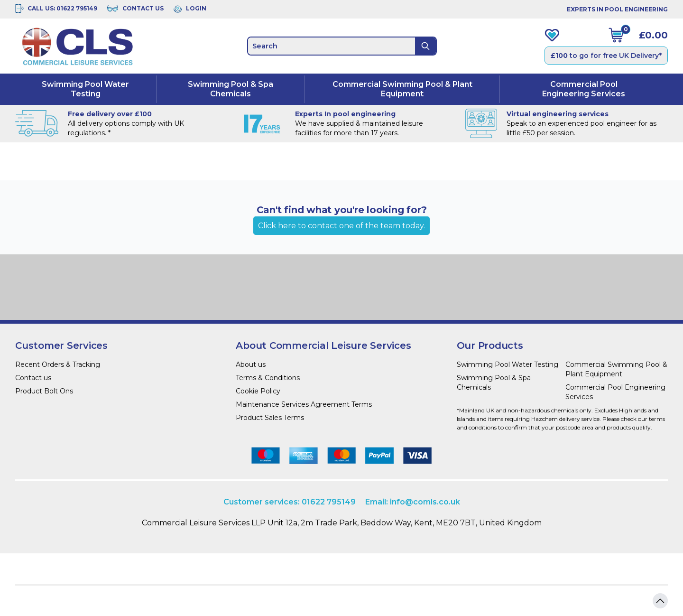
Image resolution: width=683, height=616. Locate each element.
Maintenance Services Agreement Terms (304, 404)
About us (251, 364)
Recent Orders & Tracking (58, 364)
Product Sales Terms (270, 418)
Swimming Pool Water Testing (85, 89)
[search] (332, 46)
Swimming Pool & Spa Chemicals (231, 89)
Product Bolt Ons (44, 391)
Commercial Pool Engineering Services (584, 89)
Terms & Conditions (268, 378)
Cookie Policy (258, 391)
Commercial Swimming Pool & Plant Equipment (402, 89)
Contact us (33, 378)
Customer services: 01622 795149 (290, 502)
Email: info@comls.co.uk (413, 502)
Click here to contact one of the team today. (341, 226)
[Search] (425, 46)
